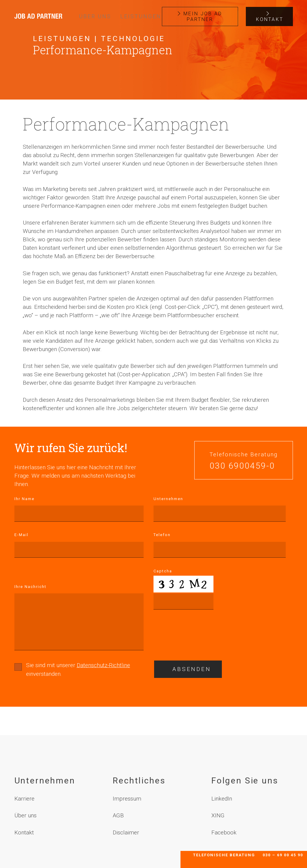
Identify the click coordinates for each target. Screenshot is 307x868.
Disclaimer (126, 832)
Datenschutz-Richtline (103, 665)
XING (218, 815)
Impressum (127, 799)
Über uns (25, 815)
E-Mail (21, 535)
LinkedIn (222, 799)
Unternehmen (168, 499)
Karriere (24, 799)
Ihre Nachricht (30, 587)
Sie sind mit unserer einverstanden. (78, 670)
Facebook (224, 832)
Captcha (163, 571)
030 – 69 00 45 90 (283, 855)
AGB (118, 815)
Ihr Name (24, 499)
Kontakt (24, 832)
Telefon (162, 535)
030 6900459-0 (242, 466)
